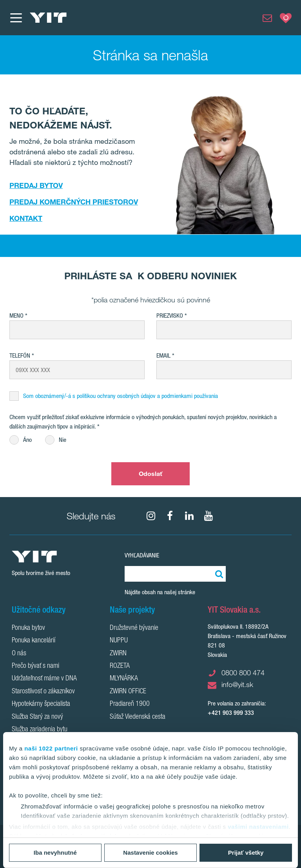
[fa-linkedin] (189, 516)
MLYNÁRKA (124, 679)
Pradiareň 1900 (130, 704)
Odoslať (151, 474)
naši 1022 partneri (51, 748)
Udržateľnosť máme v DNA (44, 679)
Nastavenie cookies (150, 853)
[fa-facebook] (170, 516)
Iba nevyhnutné (55, 853)
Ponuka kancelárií (34, 641)
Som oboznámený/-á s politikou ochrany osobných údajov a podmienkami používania (121, 396)
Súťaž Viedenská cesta (138, 717)
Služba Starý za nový (37, 717)
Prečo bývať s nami (35, 666)
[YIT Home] (48, 18)
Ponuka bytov (28, 628)
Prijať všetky (246, 853)
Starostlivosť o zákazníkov (43, 692)
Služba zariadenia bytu (40, 730)
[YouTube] (209, 516)
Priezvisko (170, 316)
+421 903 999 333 (231, 713)
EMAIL (163, 355)
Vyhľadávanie (142, 555)
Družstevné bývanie (134, 628)
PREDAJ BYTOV (36, 185)
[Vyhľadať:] (218, 574)
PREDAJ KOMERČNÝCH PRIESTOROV (74, 202)
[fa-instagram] (151, 516)
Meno (16, 316)
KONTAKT (26, 218)
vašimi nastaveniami (258, 827)
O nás (19, 654)
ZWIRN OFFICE (128, 692)
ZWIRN (118, 654)
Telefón (20, 355)
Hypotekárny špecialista (41, 704)
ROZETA (120, 666)
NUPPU (119, 641)
